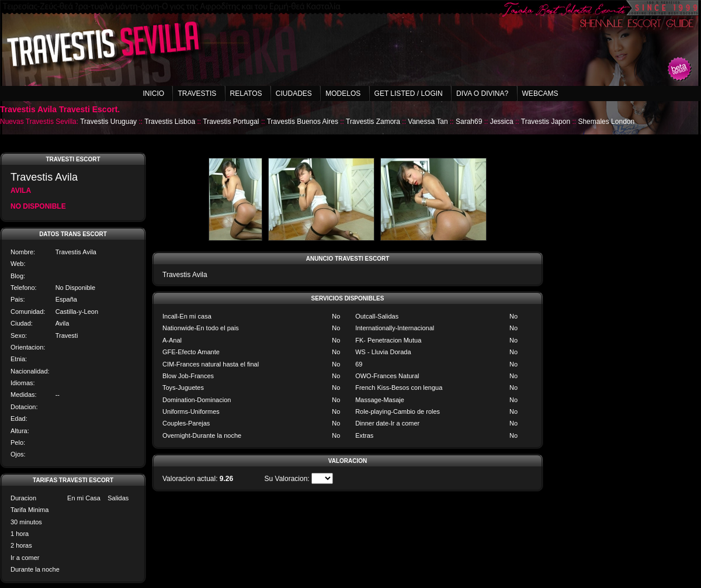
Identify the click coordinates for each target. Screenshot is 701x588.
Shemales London (606, 122)
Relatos (246, 94)
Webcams (540, 94)
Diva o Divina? (482, 94)
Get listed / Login (409, 94)
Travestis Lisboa (170, 122)
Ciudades (294, 94)
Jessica (502, 122)
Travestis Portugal (231, 122)
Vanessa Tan (428, 122)
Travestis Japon (546, 122)
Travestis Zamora (373, 122)
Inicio (153, 94)
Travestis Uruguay (108, 122)
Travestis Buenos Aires (303, 122)
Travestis (197, 94)
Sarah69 (469, 122)
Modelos (343, 94)
